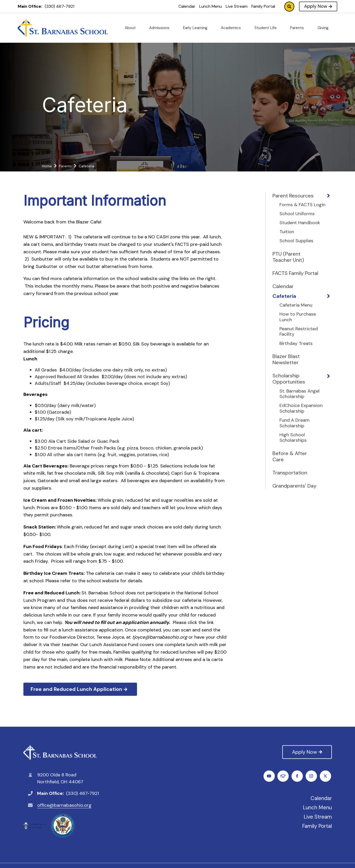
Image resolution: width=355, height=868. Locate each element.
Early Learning (197, 28)
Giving (325, 28)
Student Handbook (300, 223)
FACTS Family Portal (295, 273)
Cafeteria (284, 296)
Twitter (284, 776)
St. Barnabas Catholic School (60, 753)
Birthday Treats (296, 344)
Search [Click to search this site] (289, 7)
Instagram (298, 776)
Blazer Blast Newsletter (286, 359)
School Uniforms (297, 214)
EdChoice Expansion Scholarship (301, 408)
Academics (233, 28)
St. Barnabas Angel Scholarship (299, 394)
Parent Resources (293, 196)
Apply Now (318, 6)
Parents (299, 28)
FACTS (326, 776)
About (132, 28)
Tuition (287, 232)
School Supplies (296, 241)
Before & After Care (290, 456)
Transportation (290, 473)
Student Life (268, 28)
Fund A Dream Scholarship (294, 423)
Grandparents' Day (294, 486)
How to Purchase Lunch (298, 317)
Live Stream (237, 6)
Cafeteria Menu (296, 305)
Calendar (187, 6)
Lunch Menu (211, 6)
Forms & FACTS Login (302, 205)
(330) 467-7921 (60, 6)
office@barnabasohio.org (64, 805)
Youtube (312, 776)
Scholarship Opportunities (289, 379)
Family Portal (263, 6)
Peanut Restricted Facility (299, 332)
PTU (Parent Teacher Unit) (288, 257)
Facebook (270, 776)
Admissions (161, 28)
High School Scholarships (293, 438)
